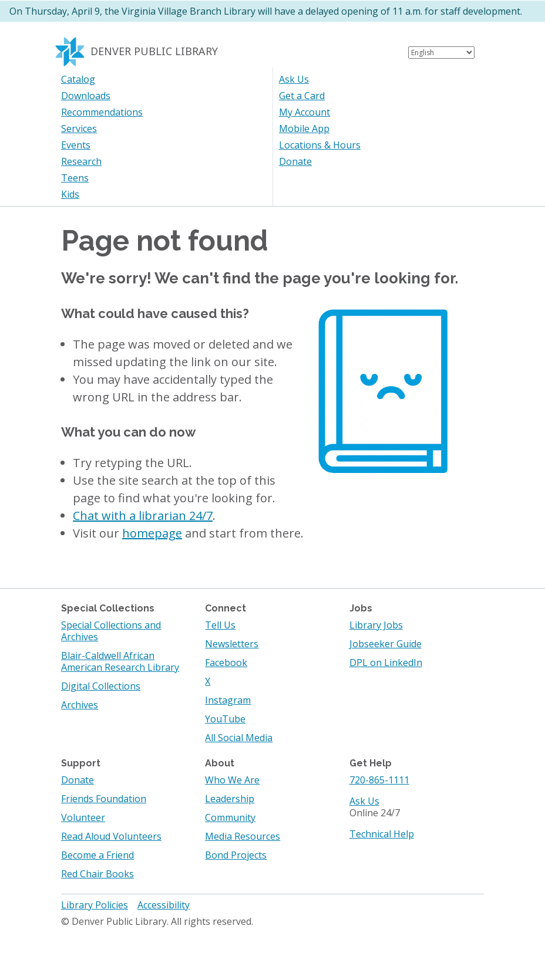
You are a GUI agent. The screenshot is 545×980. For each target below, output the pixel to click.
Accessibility (164, 905)
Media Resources (243, 836)
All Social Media (239, 738)
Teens (75, 178)
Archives (80, 705)
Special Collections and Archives (111, 631)
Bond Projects (236, 855)
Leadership (230, 799)
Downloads (86, 96)
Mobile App (304, 129)
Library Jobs (376, 625)
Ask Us (294, 79)
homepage (152, 533)
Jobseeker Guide (386, 644)
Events (76, 145)
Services (79, 129)
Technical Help (382, 834)
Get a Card (302, 96)
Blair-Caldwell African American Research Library (120, 661)
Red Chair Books (97, 874)
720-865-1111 (379, 780)
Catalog (78, 79)
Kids (70, 194)
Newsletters (232, 644)
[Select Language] (441, 53)
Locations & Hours (320, 145)
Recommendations (102, 112)
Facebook (226, 663)
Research (81, 161)
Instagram (228, 700)
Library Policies (95, 905)
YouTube (225, 719)
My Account (305, 112)
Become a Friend (97, 855)
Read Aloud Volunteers (111, 836)
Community (230, 817)
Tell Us (220, 625)
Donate (295, 161)
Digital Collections (101, 686)
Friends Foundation (104, 799)
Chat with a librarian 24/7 (143, 516)
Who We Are (232, 780)
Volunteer (83, 817)
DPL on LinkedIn (386, 663)
